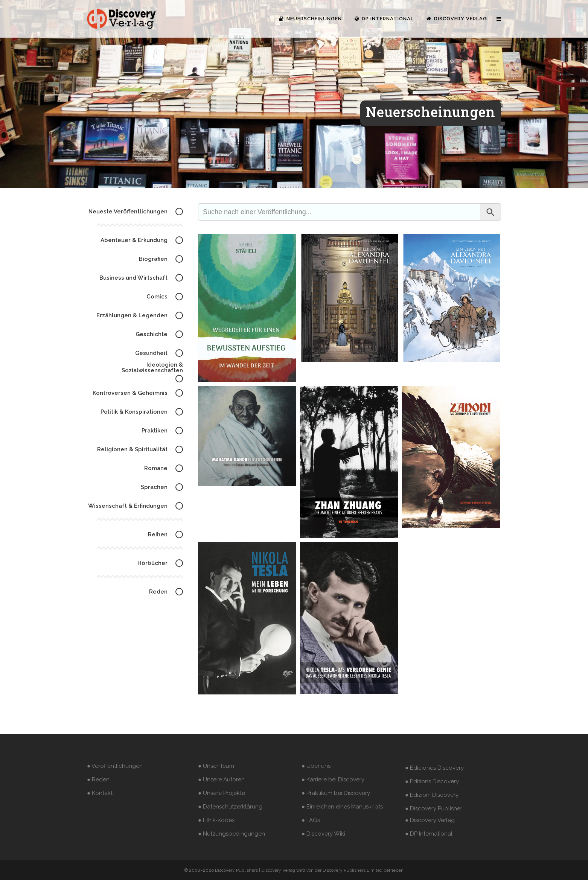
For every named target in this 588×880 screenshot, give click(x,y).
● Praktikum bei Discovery (336, 793)
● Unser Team (216, 766)
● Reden (98, 780)
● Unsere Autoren (221, 780)
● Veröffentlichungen (115, 766)
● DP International (429, 834)
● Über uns (316, 766)
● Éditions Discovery (432, 781)
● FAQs (311, 820)
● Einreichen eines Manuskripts (342, 807)
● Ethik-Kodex (216, 820)
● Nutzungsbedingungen (232, 834)
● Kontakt (100, 793)
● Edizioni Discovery (432, 795)
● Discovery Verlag (430, 820)
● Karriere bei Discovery (333, 780)
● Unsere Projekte (222, 793)
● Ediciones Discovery (434, 768)
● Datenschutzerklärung (230, 807)
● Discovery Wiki (323, 834)
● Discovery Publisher (434, 808)
